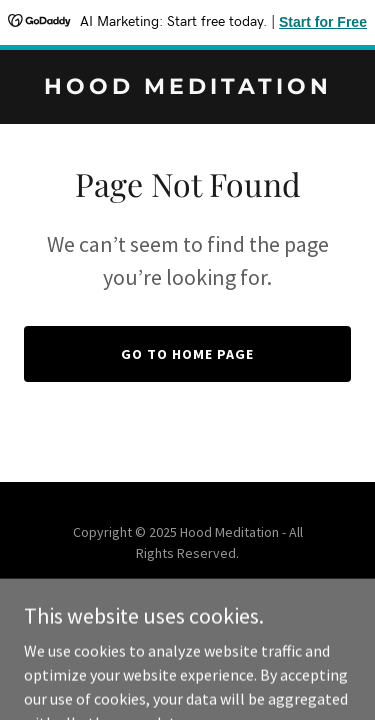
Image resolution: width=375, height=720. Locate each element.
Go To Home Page (187, 354)
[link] (187, 88)
